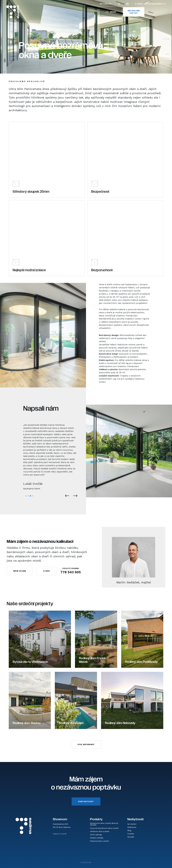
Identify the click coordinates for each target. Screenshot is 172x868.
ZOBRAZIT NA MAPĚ (60, 834)
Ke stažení (132, 824)
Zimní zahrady (96, 835)
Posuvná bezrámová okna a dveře (104, 828)
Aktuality (106, 4)
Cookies (131, 834)
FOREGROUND (86, 862)
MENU (111, 12)
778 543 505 (71, 572)
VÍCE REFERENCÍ (86, 744)
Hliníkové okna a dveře (100, 831)
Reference (132, 827)
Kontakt (131, 837)
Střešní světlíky (97, 838)
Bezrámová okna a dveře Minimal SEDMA (104, 824)
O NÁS (47, 571)
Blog (129, 830)
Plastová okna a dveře (99, 841)
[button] (26, 496)
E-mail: (151, 4)
